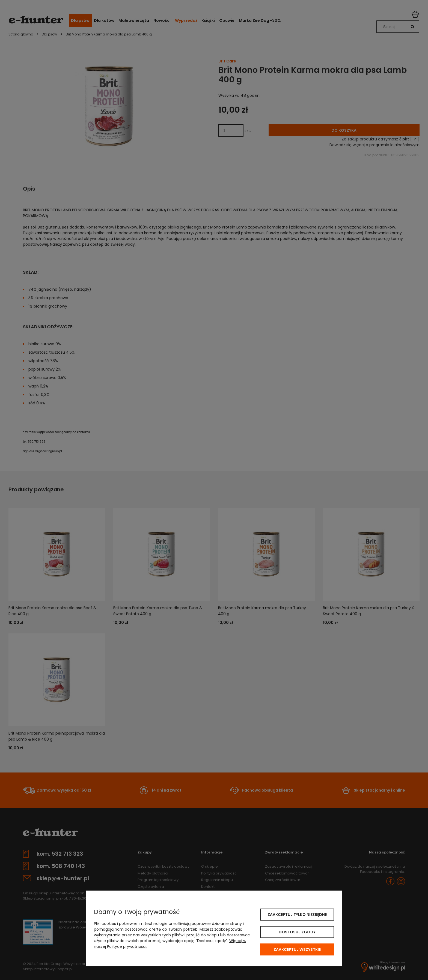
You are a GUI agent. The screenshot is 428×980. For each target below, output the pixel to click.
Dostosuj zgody (297, 932)
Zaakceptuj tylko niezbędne (297, 915)
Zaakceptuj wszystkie (297, 949)
